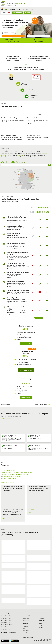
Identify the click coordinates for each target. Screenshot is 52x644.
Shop (32, 9)
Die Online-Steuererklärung (12, 5)
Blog (27, 9)
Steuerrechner (26, 618)
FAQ (23, 9)
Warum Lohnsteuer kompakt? (9, 470)
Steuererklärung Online (7, 613)
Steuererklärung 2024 (6, 618)
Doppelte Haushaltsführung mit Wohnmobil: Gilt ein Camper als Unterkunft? (12, 489)
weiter (4, 519)
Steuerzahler (20, 155)
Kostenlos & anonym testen (39, 36)
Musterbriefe (26, 620)
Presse (39, 616)
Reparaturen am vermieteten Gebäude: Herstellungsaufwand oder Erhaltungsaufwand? (38, 489)
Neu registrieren (17, 13)
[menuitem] (6, 13)
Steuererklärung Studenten (7, 625)
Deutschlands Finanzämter (29, 616)
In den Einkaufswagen (26, 343)
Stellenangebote (42, 620)
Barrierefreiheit (26, 633)
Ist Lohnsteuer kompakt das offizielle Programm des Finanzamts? (17, 472)
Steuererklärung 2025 (6, 616)
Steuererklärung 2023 (6, 620)
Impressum (25, 626)
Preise (18, 9)
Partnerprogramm (42, 618)
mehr (11, 510)
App (2, 9)
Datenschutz (26, 631)
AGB (24, 628)
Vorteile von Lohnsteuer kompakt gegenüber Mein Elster (15, 474)
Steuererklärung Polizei (6, 627)
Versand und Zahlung (28, 637)
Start (6, 9)
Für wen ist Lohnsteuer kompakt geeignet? (12, 477)
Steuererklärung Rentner (7, 629)
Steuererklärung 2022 (6, 623)
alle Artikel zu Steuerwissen (7, 482)
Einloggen (28, 13)
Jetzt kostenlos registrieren (13, 36)
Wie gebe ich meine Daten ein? (9, 479)
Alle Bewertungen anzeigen (7, 419)
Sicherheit (12, 9)
